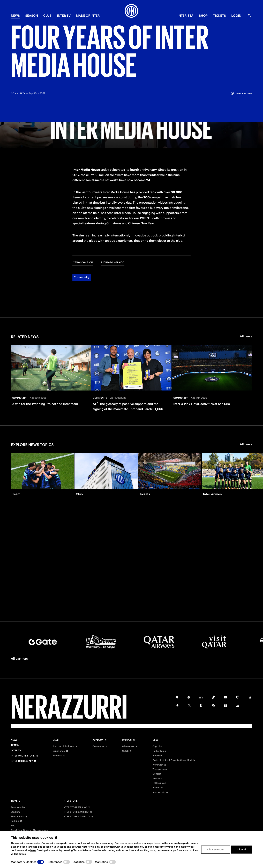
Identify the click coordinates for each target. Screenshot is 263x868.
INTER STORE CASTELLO (76, 817)
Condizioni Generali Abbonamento (29, 830)
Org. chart (158, 746)
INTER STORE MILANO (75, 807)
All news (246, 298)
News (14, 740)
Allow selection (216, 849)
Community (82, 239)
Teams (15, 745)
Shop (203, 16)
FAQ (13, 826)
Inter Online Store (23, 756)
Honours (157, 778)
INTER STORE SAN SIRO (76, 812)
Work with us (159, 765)
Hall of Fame (159, 751)
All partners (19, 659)
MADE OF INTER (88, 16)
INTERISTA (186, 16)
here (33, 850)
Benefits (57, 756)
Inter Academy (160, 792)
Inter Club (158, 788)
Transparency (160, 769)
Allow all (242, 849)
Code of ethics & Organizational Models (174, 760)
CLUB (47, 16)
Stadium (15, 812)
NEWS (15, 16)
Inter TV (64, 16)
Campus (127, 740)
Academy (98, 740)
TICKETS (219, 16)
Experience (59, 751)
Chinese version (113, 224)
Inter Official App (22, 761)
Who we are (128, 746)
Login (236, 16)
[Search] (249, 15)
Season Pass (17, 817)
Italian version (83, 224)
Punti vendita (18, 807)
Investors (157, 756)
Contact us (98, 746)
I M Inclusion (159, 783)
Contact (157, 774)
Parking (15, 821)
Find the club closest (64, 746)
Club (56, 740)
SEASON (32, 16)
